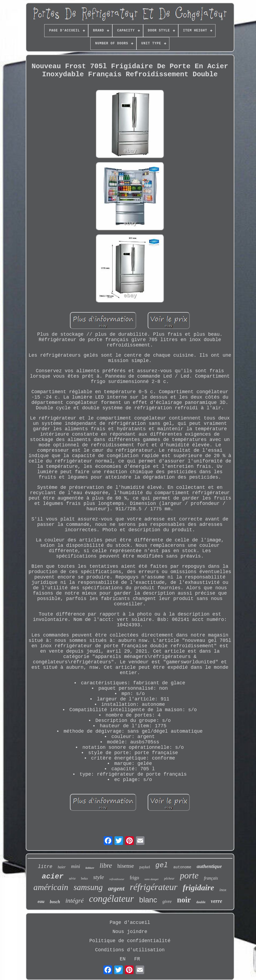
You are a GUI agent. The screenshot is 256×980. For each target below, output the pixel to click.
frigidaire (199, 887)
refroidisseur (117, 879)
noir (184, 900)
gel (162, 865)
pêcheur (169, 878)
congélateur (111, 899)
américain (51, 887)
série (72, 878)
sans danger (152, 879)
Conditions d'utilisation (130, 950)
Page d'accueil (130, 923)
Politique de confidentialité (130, 941)
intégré (75, 901)
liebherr (90, 868)
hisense (126, 866)
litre (45, 867)
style (98, 877)
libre (106, 865)
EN (123, 959)
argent (116, 889)
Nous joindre (130, 932)
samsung (88, 887)
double (201, 902)
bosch (55, 902)
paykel (145, 867)
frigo (134, 878)
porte (189, 876)
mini (76, 866)
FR (137, 959)
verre (217, 901)
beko (84, 878)
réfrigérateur (154, 887)
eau (41, 901)
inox (223, 890)
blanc (148, 900)
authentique (209, 866)
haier (62, 867)
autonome (182, 867)
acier (53, 877)
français (211, 878)
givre (167, 901)
